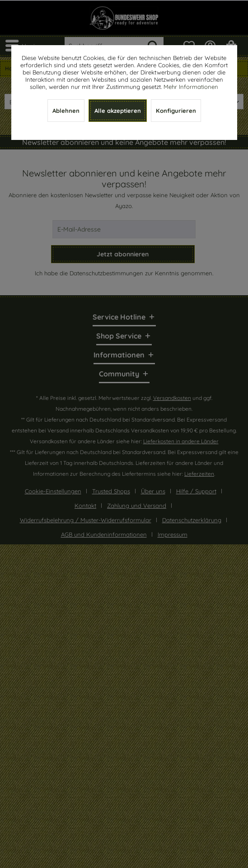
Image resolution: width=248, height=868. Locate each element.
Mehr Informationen (191, 87)
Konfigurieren (176, 111)
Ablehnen (66, 111)
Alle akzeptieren (118, 111)
